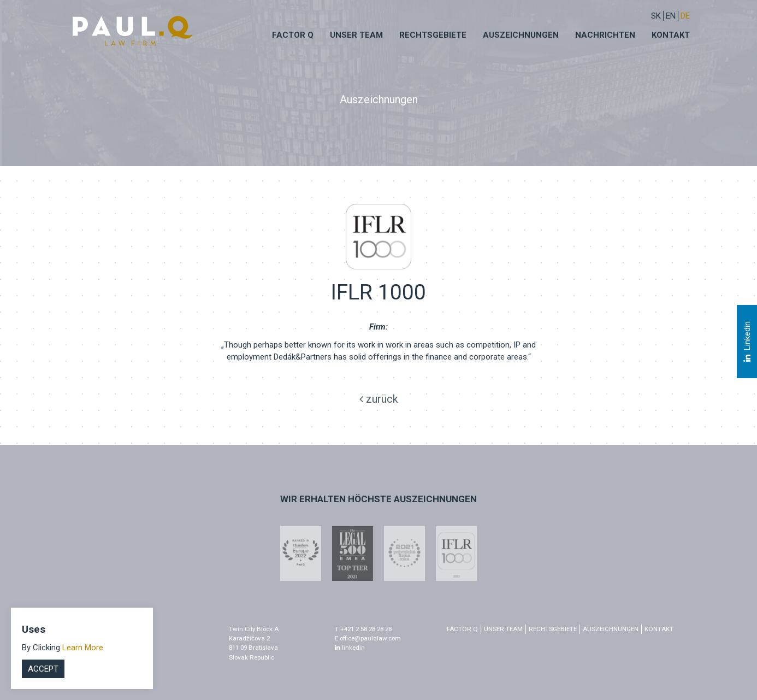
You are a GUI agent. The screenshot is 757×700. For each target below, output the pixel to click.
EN (671, 16)
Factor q (293, 35)
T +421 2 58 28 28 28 (363, 629)
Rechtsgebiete (433, 35)
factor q (462, 629)
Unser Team (356, 35)
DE (685, 16)
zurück (379, 399)
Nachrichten (605, 35)
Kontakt (671, 35)
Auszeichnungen (521, 35)
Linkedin (747, 342)
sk (656, 16)
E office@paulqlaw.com (368, 638)
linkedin (350, 648)
